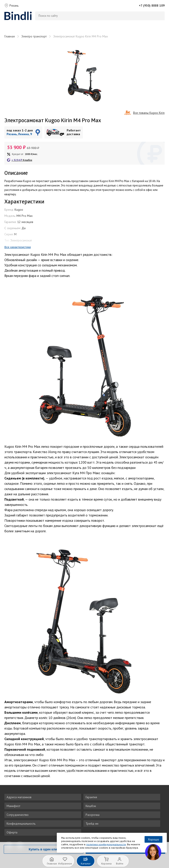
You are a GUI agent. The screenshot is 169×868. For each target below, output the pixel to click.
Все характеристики (18, 247)
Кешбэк (91, 806)
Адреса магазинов (19, 797)
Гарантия (91, 797)
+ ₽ (22, 160)
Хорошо (153, 839)
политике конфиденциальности (106, 844)
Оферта (12, 832)
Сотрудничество (18, 815)
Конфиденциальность (21, 824)
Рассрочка (93, 815)
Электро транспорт (34, 36)
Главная (10, 36)
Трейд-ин (92, 824)
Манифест (13, 806)
